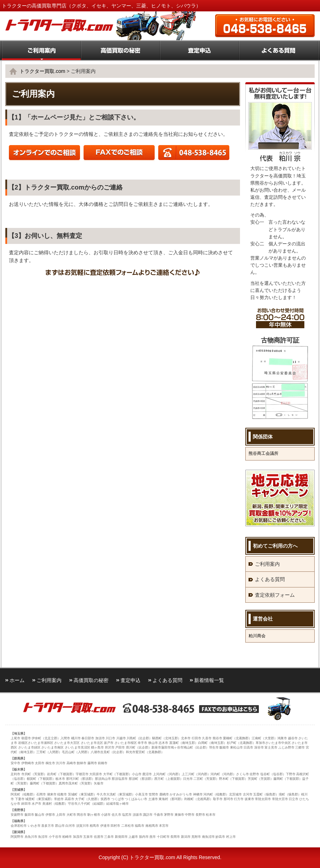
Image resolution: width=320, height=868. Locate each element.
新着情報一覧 (209, 680)
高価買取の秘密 (91, 680)
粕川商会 (257, 636)
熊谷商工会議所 (263, 453)
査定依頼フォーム (275, 595)
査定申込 (130, 680)
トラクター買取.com (42, 71)
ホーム (17, 680)
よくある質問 (270, 579)
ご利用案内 (267, 564)
